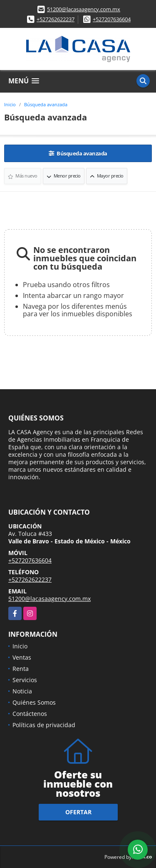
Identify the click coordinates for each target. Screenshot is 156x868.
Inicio (10, 104)
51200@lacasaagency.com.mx (84, 9)
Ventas (22, 657)
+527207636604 (112, 19)
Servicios (25, 680)
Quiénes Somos (34, 702)
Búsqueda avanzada (46, 104)
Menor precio (64, 176)
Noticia (22, 691)
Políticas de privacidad (44, 725)
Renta (21, 669)
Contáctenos (30, 714)
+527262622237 (56, 19)
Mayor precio (107, 176)
